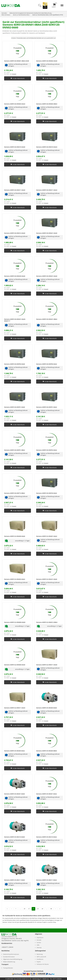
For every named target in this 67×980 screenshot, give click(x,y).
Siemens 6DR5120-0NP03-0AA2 (47, 450)
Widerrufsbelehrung (9, 962)
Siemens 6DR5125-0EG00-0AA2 (14, 751)
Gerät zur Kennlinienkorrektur (21, 15)
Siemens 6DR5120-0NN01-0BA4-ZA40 (17, 61)
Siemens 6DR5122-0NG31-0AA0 (47, 579)
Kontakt (39, 940)
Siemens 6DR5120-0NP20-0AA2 (47, 493)
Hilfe (38, 945)
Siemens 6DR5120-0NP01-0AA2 (47, 407)
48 (51, 909)
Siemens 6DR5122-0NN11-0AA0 (47, 665)
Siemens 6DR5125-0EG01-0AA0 (14, 794)
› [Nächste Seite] (56, 909)
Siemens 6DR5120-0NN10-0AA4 (47, 147)
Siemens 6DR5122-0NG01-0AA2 (47, 536)
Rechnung (40, 954)
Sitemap (39, 948)
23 (38, 909)
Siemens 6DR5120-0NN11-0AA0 (15, 190)
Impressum (40, 938)
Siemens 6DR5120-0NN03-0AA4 (15, 104)
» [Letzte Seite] (60, 909)
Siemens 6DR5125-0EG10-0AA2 (46, 837)
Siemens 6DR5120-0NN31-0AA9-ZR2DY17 (15, 320)
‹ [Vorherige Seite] (11, 909)
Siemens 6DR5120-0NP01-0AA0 (15, 407)
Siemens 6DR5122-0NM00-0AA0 (15, 622)
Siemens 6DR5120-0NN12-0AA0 (15, 233)
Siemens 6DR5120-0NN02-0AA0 (47, 61)
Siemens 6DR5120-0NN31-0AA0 (47, 276)
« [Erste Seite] (7, 909)
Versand (14, 74)
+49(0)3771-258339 (7, 947)
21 (29, 909)
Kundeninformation (9, 957)
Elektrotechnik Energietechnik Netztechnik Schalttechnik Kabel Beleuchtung (30, 13)
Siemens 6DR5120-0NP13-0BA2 (15, 493)
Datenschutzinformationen (11, 954)
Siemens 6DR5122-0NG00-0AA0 (15, 536)
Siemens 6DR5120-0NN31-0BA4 (47, 319)
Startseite (4, 13)
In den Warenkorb (17, 78)
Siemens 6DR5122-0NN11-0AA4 (15, 708)
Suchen (39, 943)
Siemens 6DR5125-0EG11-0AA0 (14, 880)
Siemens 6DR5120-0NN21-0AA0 (47, 233)
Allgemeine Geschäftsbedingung (13, 959)
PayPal (39, 962)
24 (42, 909)
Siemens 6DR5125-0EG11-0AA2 (46, 880)
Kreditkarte (40, 959)
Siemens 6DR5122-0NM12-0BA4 (47, 622)
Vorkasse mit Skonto (43, 964)
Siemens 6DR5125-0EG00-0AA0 (46, 708)
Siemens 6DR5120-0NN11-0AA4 (47, 190)
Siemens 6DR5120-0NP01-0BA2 (15, 450)
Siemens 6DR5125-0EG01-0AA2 (46, 794)
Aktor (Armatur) (6, 15)
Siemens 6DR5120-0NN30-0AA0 (15, 276)
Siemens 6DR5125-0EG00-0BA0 (46, 751)
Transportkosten (8, 968)
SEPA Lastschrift (41, 957)
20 (25, 909)
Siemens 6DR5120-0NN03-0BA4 (47, 104)
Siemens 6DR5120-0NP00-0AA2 (47, 364)
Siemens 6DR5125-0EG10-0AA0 (14, 837)
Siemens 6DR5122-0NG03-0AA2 (15, 579)
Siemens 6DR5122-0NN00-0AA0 (15, 665)
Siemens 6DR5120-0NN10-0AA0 (15, 147)
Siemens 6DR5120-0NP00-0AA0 (15, 364)
